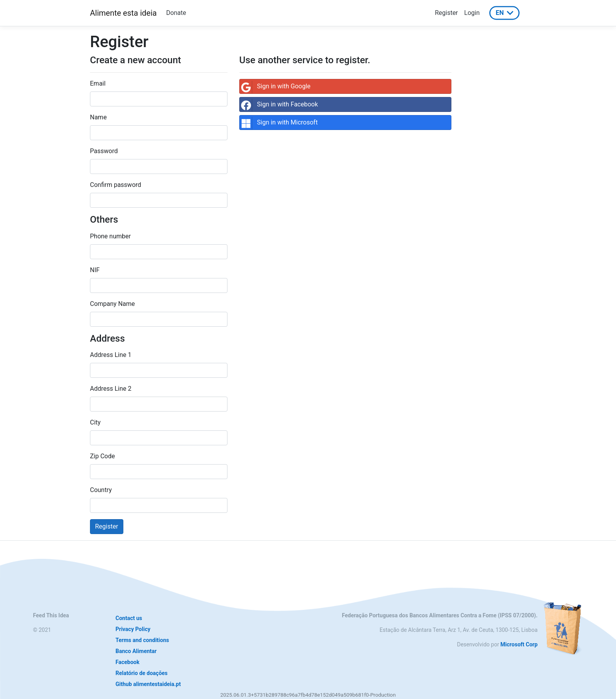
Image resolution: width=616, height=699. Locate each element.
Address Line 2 (111, 389)
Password (104, 151)
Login (472, 13)
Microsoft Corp (519, 644)
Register (446, 13)
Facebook (127, 662)
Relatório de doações (142, 673)
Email (98, 83)
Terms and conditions (142, 640)
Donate (176, 13)
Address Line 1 (111, 355)
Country (101, 490)
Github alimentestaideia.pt (148, 684)
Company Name (112, 304)
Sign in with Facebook (279, 105)
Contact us (129, 618)
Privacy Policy (133, 629)
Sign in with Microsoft (279, 123)
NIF (95, 270)
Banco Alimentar (136, 651)
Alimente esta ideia (123, 13)
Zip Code (102, 456)
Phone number (110, 236)
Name (98, 117)
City (95, 422)
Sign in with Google (275, 87)
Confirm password (115, 185)
